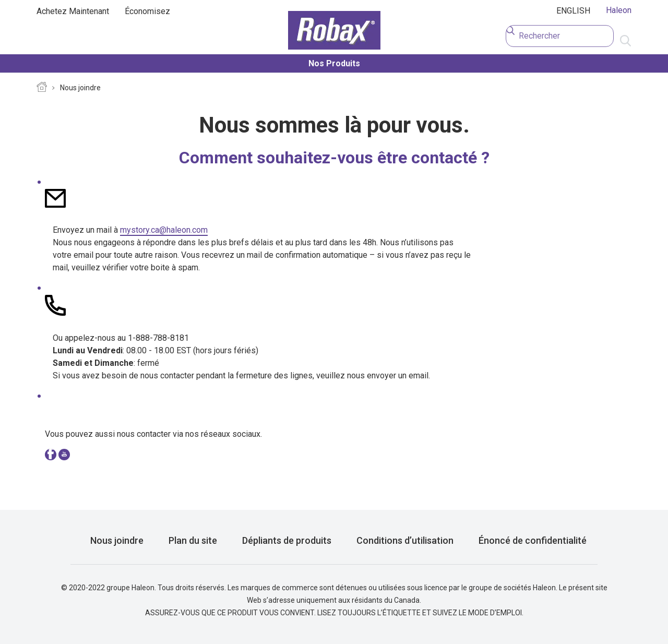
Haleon (619, 10)
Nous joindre (80, 88)
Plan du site (193, 540)
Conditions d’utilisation (405, 540)
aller (625, 41)
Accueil (42, 88)
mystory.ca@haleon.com (164, 230)
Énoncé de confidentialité (533, 540)
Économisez (147, 11)
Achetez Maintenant (73, 11)
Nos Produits (334, 63)
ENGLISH (573, 11)
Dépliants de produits (287, 540)
